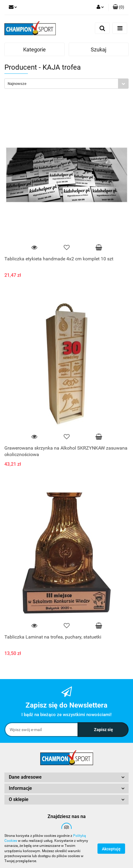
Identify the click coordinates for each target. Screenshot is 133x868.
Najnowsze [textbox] (17, 84)
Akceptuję (111, 849)
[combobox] (66, 84)
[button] (118, 7)
